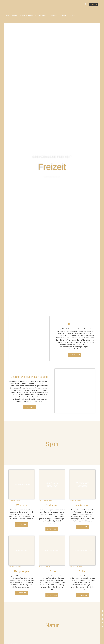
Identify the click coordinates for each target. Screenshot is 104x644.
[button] (93, 4)
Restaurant (42, 16)
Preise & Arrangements (27, 16)
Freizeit (64, 16)
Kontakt (72, 16)
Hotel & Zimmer (11, 16)
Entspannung (54, 16)
